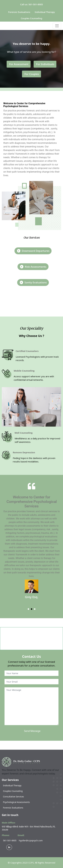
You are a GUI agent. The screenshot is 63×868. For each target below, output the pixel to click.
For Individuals (45, 64)
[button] (28, 609)
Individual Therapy (45, 12)
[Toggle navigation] (57, 26)
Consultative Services (13, 797)
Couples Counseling (31, 18)
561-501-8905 (10, 840)
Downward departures (33, 251)
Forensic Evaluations (19, 12)
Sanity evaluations (33, 282)
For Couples (32, 74)
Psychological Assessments (16, 802)
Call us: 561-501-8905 (32, 4)
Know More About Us (32, 300)
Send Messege (32, 731)
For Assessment (19, 64)
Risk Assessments (33, 267)
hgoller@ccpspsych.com (31, 840)
